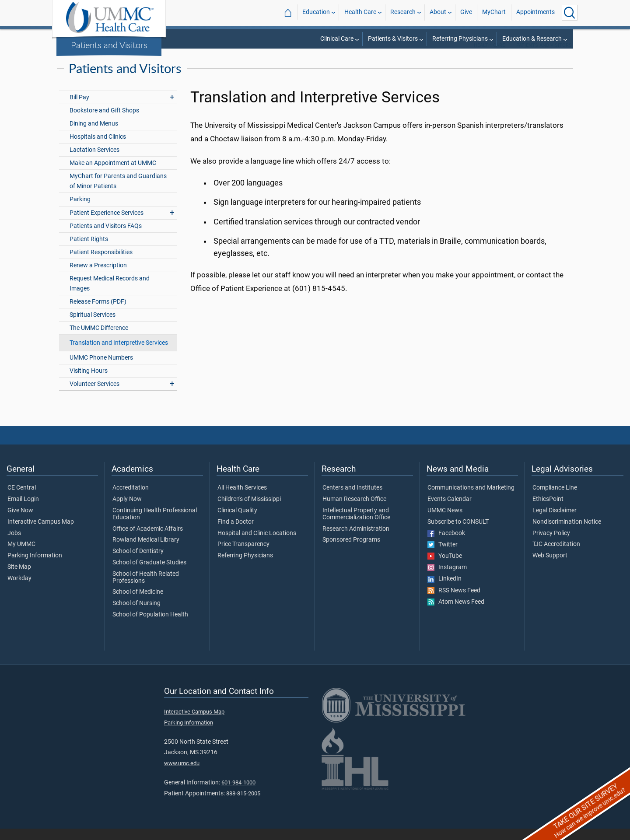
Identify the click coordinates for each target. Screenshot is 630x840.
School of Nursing (136, 615)
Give (466, 12)
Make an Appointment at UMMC (113, 174)
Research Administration (356, 540)
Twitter (443, 556)
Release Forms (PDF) (98, 313)
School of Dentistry (138, 563)
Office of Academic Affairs (148, 540)
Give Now (20, 522)
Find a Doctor (236, 533)
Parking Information (35, 567)
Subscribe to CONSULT (458, 533)
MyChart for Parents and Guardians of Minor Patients (118, 192)
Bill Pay (79, 109)
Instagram (447, 579)
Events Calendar (450, 511)
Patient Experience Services (107, 224)
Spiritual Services (93, 326)
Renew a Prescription (98, 277)
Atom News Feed (456, 613)
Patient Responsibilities (101, 264)
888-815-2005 (243, 805)
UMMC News (445, 522)
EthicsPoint (548, 511)
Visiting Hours (89, 382)
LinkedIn (444, 590)
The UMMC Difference (99, 339)
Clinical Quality (237, 522)
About (438, 12)
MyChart (494, 12)
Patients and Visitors (109, 45)
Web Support (550, 567)
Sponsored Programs (351, 551)
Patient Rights (89, 250)
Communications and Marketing (471, 499)
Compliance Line (555, 499)
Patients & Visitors (393, 39)
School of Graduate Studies (149, 574)
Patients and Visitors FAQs (106, 237)
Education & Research (532, 39)
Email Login (23, 511)
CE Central (22, 499)
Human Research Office (354, 511)
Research (403, 12)
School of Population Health (150, 626)
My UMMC (21, 556)
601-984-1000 (238, 794)
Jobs (14, 545)
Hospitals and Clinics (98, 148)
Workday (19, 590)
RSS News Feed (454, 602)
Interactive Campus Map (41, 533)
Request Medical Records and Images (110, 295)
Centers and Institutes (352, 499)
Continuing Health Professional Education (155, 525)
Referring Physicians (460, 39)
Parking (80, 211)
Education (316, 12)
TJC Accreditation (556, 556)
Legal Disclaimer (555, 522)
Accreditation (131, 499)
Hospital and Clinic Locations (257, 545)
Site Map (19, 578)
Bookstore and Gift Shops (104, 122)
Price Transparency (243, 556)
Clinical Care (337, 39)
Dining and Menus (94, 135)
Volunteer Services (94, 395)
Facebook (446, 545)
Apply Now (127, 511)
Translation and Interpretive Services (119, 354)
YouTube (445, 567)
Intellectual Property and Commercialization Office (356, 525)
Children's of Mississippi (249, 511)
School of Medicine (138, 603)
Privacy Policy (551, 545)
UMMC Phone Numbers (101, 369)
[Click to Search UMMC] (570, 13)
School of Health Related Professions (146, 589)
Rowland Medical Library (146, 551)
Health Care (360, 12)
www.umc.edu (182, 775)
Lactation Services (94, 161)
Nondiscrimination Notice (567, 533)
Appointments (535, 12)
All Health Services (242, 499)
